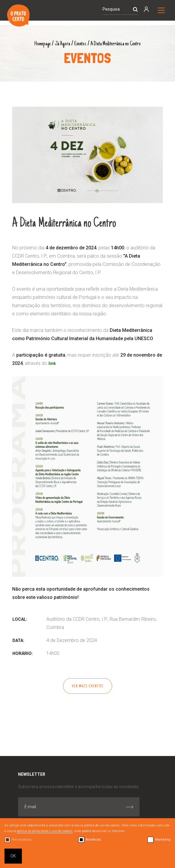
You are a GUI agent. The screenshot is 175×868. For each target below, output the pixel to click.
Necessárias (22, 840)
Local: (20, 619)
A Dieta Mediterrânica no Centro (118, 44)
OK (13, 856)
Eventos (79, 44)
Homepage (37, 44)
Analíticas (93, 840)
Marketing (163, 840)
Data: (18, 641)
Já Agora (59, 44)
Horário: (23, 654)
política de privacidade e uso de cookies (45, 831)
